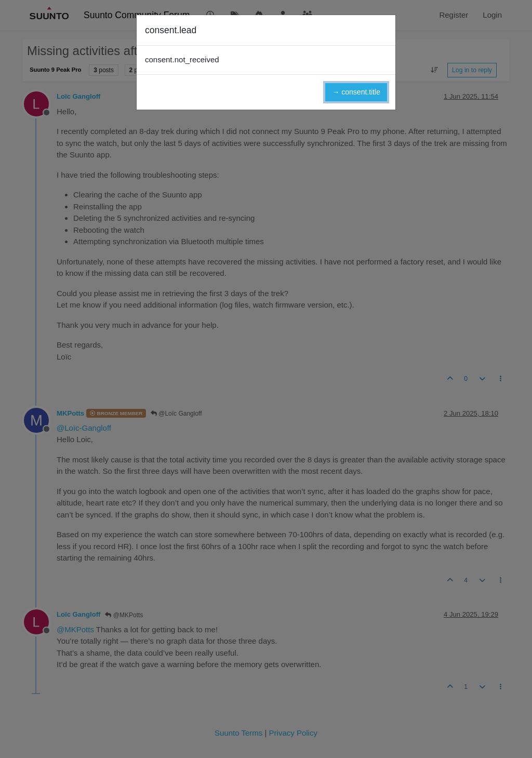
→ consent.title (356, 92)
